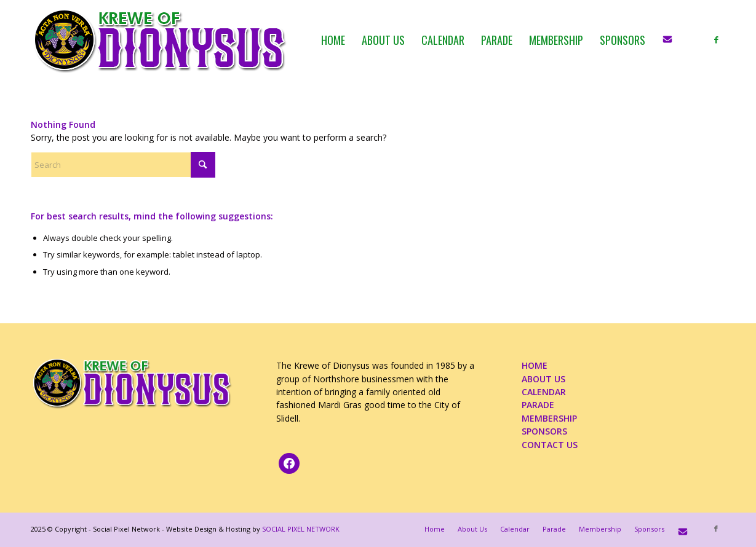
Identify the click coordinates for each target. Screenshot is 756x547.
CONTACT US (550, 445)
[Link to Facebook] (716, 39)
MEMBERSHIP (549, 418)
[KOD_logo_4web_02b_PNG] (160, 40)
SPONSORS (544, 431)
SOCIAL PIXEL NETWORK (301, 529)
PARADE (538, 405)
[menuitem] (333, 40)
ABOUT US (543, 379)
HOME (535, 365)
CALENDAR (544, 392)
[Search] (123, 165)
